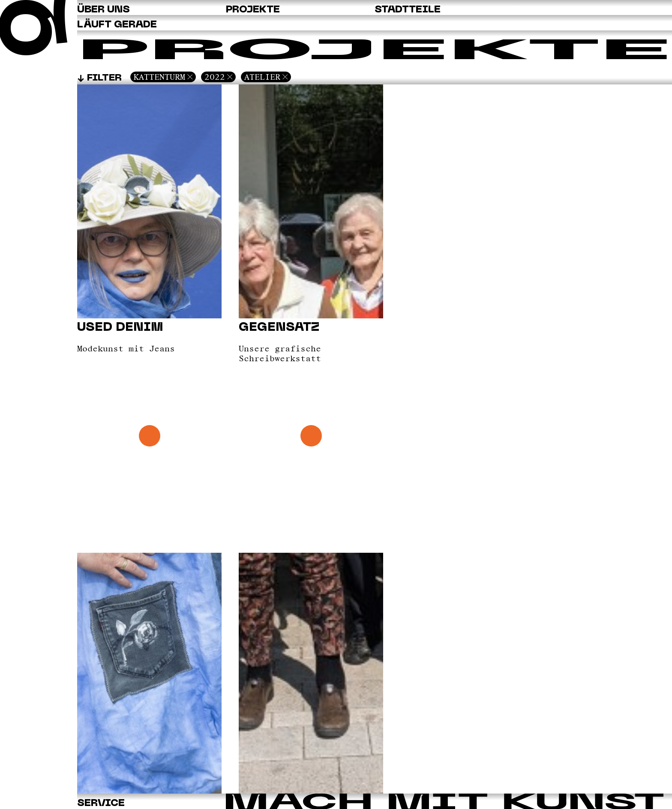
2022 (215, 77)
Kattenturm (159, 77)
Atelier (262, 77)
